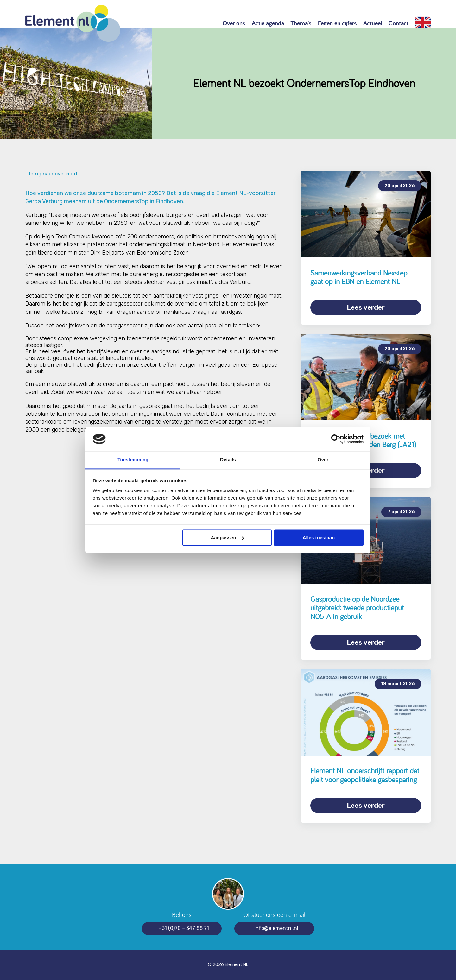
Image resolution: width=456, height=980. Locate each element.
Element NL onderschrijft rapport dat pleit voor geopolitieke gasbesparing (365, 775)
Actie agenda (268, 23)
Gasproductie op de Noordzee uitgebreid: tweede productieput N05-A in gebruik (357, 608)
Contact (399, 23)
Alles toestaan (319, 537)
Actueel (373, 23)
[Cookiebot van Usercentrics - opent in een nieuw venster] (336, 439)
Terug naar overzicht (51, 174)
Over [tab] (323, 460)
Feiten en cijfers (337, 23)
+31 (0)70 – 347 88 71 (184, 928)
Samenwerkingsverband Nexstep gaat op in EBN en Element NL (359, 277)
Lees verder (366, 307)
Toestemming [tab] (133, 460)
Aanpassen (227, 537)
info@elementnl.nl (276, 928)
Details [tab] (228, 460)
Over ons (234, 23)
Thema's (301, 23)
